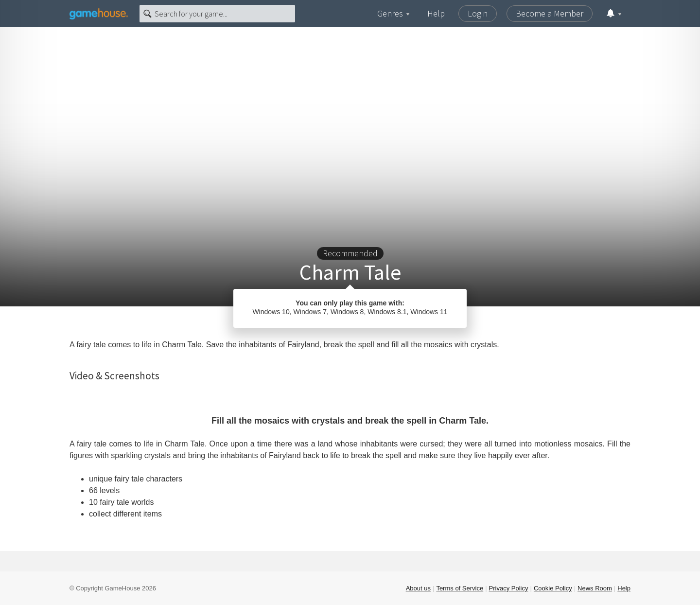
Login (478, 13)
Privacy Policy (509, 588)
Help (436, 13)
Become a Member (550, 13)
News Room (595, 588)
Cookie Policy (553, 588)
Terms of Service (460, 588)
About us (418, 588)
